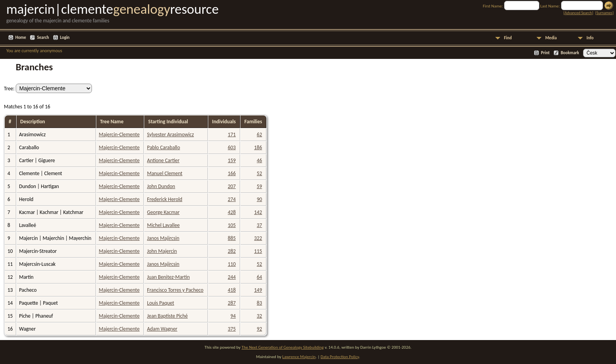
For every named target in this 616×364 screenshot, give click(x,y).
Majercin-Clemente (119, 134)
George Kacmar (163, 212)
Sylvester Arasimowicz (170, 134)
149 (258, 290)
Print (545, 53)
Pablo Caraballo (163, 147)
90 (260, 199)
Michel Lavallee (163, 225)
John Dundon (161, 186)
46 (260, 160)
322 (258, 238)
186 (258, 147)
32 (260, 316)
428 (232, 212)
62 (260, 134)
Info (590, 38)
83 (260, 303)
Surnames (604, 13)
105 (232, 225)
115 (258, 251)
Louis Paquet (160, 303)
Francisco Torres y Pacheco (175, 290)
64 (260, 277)
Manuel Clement (165, 173)
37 (260, 225)
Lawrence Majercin (299, 357)
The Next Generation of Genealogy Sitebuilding (283, 347)
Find (508, 38)
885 (232, 238)
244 (232, 277)
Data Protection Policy (340, 357)
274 (232, 199)
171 (232, 134)
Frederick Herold (165, 199)
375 (232, 329)
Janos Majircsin (163, 238)
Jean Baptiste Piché (167, 316)
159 (232, 160)
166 (232, 173)
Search (43, 37)
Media (551, 38)
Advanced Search (578, 13)
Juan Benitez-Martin (168, 277)
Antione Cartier (163, 160)
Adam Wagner (162, 329)
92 (260, 329)
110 (232, 264)
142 (258, 212)
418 (232, 290)
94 (233, 316)
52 (260, 173)
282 (232, 251)
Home (21, 37)
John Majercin (162, 251)
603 (232, 147)
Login (65, 37)
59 (260, 186)
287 (232, 303)
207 (232, 186)
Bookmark (570, 53)
